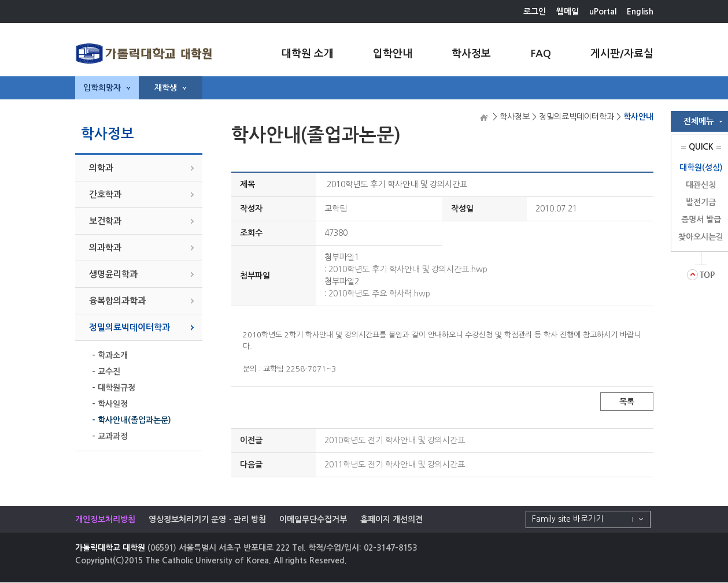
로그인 (535, 12)
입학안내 (393, 54)
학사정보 (471, 54)
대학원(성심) (701, 168)
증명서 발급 (701, 220)
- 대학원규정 (114, 388)
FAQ (541, 54)
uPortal (603, 12)
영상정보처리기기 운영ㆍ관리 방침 (207, 519)
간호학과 (105, 194)
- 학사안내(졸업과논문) (132, 420)
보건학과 (105, 221)
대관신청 (701, 185)
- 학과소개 (110, 355)
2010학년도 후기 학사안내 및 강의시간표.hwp (408, 269)
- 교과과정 (110, 436)
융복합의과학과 (117, 301)
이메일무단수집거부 (313, 519)
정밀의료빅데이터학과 (130, 327)
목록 (627, 402)
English (640, 12)
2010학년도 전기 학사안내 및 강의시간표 (395, 440)
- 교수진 (106, 372)
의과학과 (105, 248)
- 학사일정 (110, 404)
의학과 (101, 168)
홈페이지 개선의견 (391, 519)
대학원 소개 (308, 54)
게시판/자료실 (622, 54)
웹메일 (568, 12)
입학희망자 (107, 88)
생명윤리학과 (113, 274)
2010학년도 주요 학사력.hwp (379, 294)
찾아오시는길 (701, 237)
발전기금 (701, 202)
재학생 (170, 88)
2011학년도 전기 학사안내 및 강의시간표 (395, 465)
